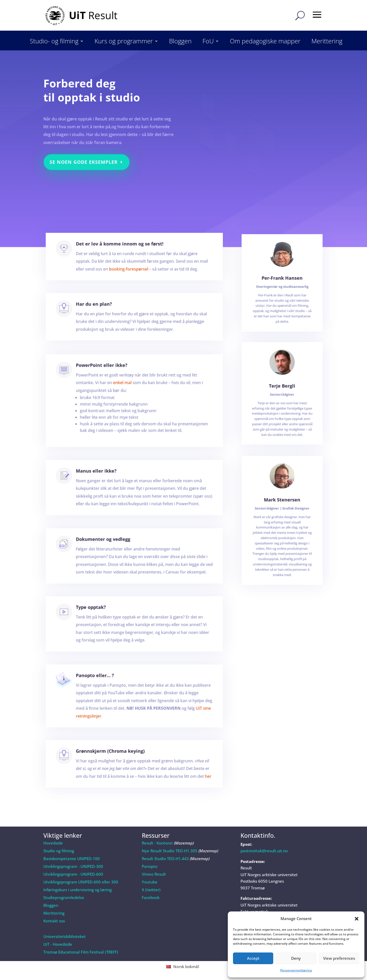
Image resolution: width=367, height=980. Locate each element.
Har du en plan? (100, 309)
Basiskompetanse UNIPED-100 (72, 859)
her (197, 778)
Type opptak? (97, 614)
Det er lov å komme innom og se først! (122, 249)
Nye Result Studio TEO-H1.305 (170, 851)
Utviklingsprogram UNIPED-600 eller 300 (81, 882)
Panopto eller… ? (101, 683)
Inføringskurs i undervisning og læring (78, 890)
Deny (296, 958)
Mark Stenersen (282, 513)
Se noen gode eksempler (85, 157)
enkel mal (124, 393)
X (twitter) (151, 890)
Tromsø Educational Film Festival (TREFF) (81, 952)
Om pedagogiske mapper (265, 42)
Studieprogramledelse (64, 897)
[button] (357, 919)
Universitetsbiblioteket (65, 936)
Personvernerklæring (296, 970)
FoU (208, 42)
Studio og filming (59, 851)
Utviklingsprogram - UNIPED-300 (73, 866)
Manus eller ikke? (102, 478)
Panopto (150, 866)
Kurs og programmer (124, 42)
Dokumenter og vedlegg (108, 546)
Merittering (327, 42)
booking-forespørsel (129, 271)
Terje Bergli (282, 395)
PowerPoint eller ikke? (106, 378)
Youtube (150, 882)
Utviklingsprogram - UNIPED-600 (73, 874)
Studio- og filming (54, 42)
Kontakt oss (54, 921)
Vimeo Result (154, 874)
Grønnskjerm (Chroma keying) (114, 756)
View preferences (339, 958)
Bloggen (180, 42)
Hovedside (53, 843)
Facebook (151, 897)
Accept (253, 958)
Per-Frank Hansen (282, 286)
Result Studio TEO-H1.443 (165, 859)
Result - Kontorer (157, 843)
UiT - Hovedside (58, 944)
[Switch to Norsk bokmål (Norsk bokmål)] (184, 967)
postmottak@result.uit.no (264, 851)
